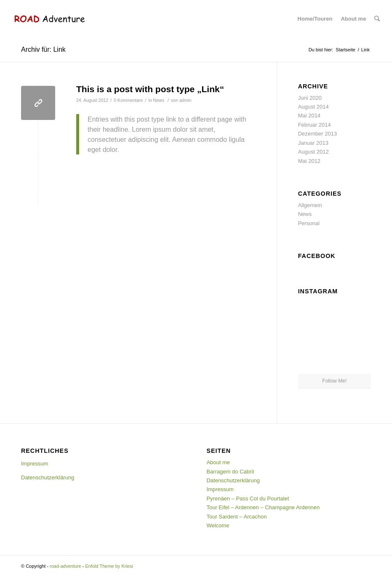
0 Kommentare (128, 100)
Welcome (218, 525)
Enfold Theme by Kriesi (109, 566)
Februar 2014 (315, 125)
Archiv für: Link (43, 49)
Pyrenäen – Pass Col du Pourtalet (248, 499)
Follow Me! (334, 381)
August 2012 (313, 152)
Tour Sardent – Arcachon (236, 517)
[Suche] (377, 19)
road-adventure (65, 566)
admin (185, 100)
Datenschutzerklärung (48, 477)
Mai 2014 (309, 116)
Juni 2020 (310, 98)
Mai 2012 (309, 161)
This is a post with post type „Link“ (150, 89)
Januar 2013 (313, 143)
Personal (309, 223)
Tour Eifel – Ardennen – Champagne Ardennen (263, 507)
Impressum (35, 464)
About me (218, 462)
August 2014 (313, 107)
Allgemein (310, 205)
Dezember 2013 (318, 134)
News (159, 100)
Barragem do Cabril (230, 472)
